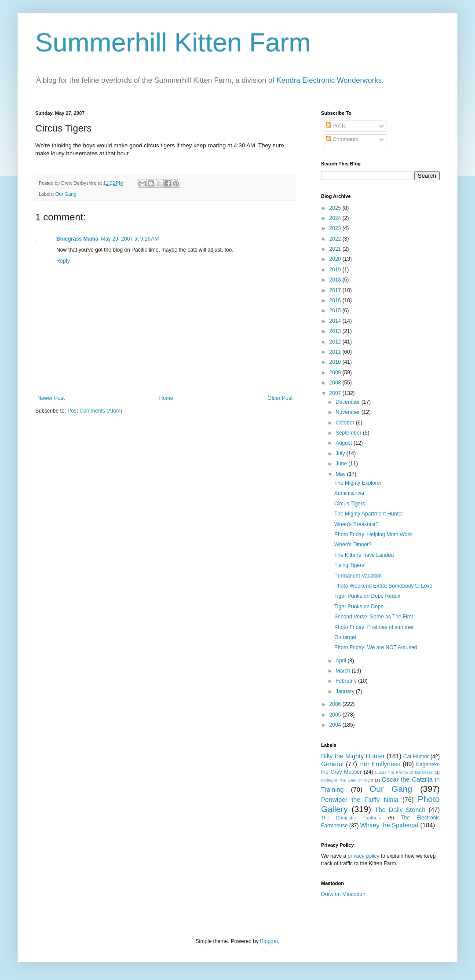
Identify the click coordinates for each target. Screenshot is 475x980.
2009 (336, 373)
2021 (336, 249)
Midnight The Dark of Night (347, 780)
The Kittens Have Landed (364, 555)
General (332, 764)
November (349, 412)
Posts (336, 126)
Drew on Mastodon (343, 894)
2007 (336, 393)
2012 (336, 342)
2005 (336, 715)
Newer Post (51, 398)
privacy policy (363, 856)
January (346, 691)
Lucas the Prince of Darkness (404, 772)
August (345, 443)
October (346, 423)
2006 (336, 704)
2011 (336, 352)
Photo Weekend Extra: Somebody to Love (383, 586)
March (344, 671)
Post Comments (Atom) (95, 411)
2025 (336, 208)
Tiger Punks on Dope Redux (367, 596)
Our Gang (66, 194)
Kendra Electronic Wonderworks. (330, 80)
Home (166, 398)
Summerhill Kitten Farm (173, 42)
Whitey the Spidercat (389, 825)
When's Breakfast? (356, 524)
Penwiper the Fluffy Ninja (360, 800)
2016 (336, 300)
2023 (336, 228)
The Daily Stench (400, 810)
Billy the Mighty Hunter (353, 756)
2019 (336, 270)
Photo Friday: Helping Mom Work (373, 534)
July (341, 453)
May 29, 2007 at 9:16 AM (130, 239)
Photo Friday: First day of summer (374, 627)
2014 (336, 321)
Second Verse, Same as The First (374, 617)
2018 (336, 280)
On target (345, 637)
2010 (336, 362)
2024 (336, 218)
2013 (336, 331)
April (342, 661)
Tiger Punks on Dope (359, 607)
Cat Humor (416, 757)
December (349, 402)
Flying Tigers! (350, 565)
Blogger (269, 941)
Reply (63, 261)
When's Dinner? (353, 545)
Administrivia (349, 493)
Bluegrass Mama (77, 239)
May (341, 474)
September (349, 433)
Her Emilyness (380, 764)
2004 (336, 725)
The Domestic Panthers (351, 818)
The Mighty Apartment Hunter (369, 514)
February (347, 681)
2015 (336, 311)
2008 (336, 383)
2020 (336, 259)
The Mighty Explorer (358, 483)
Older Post (280, 398)
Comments (342, 139)
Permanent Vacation (358, 576)
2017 (336, 290)
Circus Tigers (350, 504)
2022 (336, 239)
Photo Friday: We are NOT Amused (376, 647)
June (342, 464)
